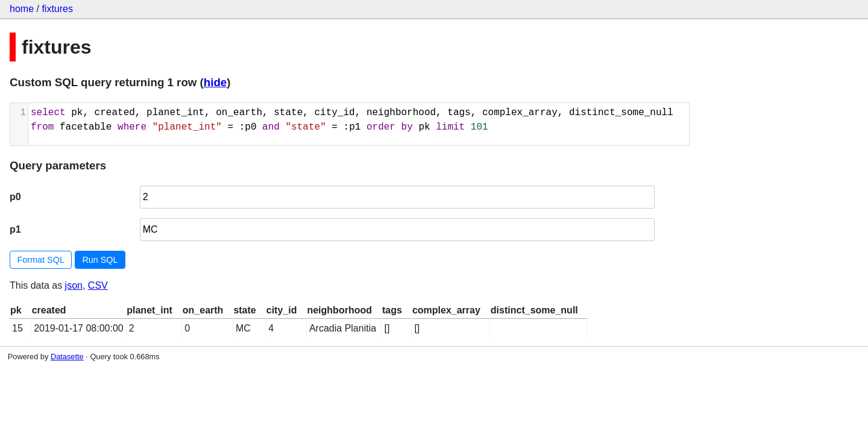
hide (215, 82)
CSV (98, 285)
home (22, 9)
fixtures (57, 9)
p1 (15, 229)
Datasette (67, 357)
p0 (15, 197)
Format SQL (41, 260)
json (74, 285)
